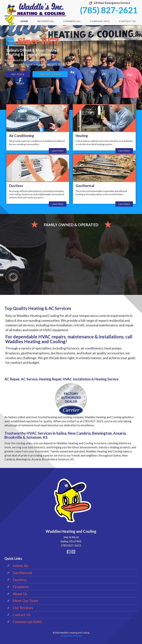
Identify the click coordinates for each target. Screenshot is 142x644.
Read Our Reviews (50, 74)
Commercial (72, 21)
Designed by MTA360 (71, 636)
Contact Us (127, 21)
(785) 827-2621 (109, 10)
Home (24, 21)
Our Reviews (23, 608)
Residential (46, 21)
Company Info (100, 21)
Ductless (20, 580)
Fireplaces (21, 587)
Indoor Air (21, 566)
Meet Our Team (25, 601)
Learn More (58, 151)
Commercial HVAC (28, 622)
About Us (20, 594)
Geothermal (22, 573)
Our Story (18, 74)
